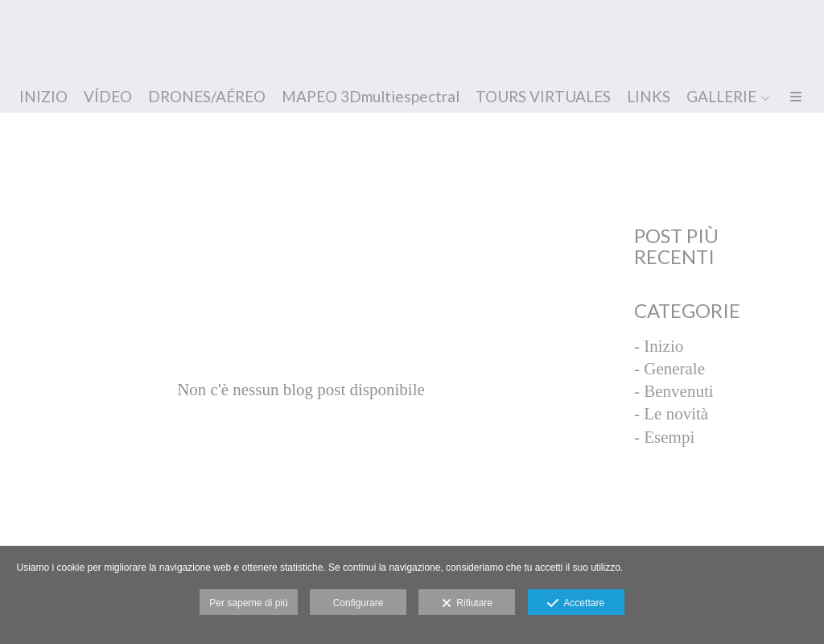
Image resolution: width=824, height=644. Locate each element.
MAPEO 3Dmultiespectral (371, 97)
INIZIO (43, 97)
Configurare (358, 603)
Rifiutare (467, 604)
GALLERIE (721, 97)
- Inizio (659, 346)
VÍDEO (108, 97)
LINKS (649, 97)
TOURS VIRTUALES (543, 97)
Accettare (576, 604)
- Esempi (664, 437)
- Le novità (671, 414)
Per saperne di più (248, 603)
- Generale (669, 369)
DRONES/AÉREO (207, 97)
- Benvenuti (674, 391)
